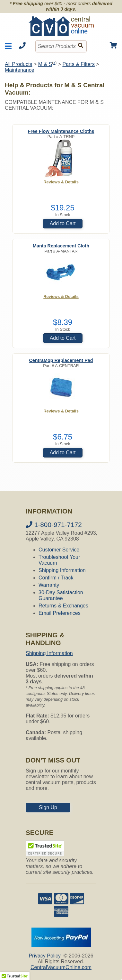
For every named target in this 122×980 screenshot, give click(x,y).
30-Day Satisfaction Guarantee (61, 595)
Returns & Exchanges (63, 606)
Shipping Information (62, 570)
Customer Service (59, 550)
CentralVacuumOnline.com (61, 967)
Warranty (49, 585)
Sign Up (48, 807)
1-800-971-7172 (54, 525)
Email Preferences (60, 613)
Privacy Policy (45, 956)
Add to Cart (63, 223)
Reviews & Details (61, 182)
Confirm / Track (56, 578)
